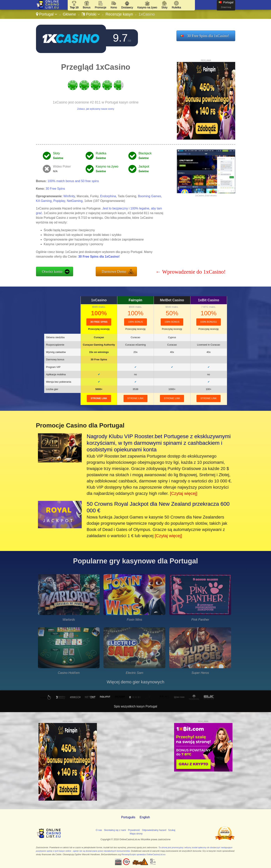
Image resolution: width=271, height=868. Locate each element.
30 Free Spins (55, 189)
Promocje (100, 7)
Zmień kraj (226, 7)
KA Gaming (44, 201)
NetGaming (75, 201)
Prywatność (134, 830)
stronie (99, 398)
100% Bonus (135, 322)
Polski (91, 14)
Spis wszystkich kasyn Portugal (135, 706)
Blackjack (145, 153)
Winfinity (69, 196)
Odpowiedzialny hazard (154, 830)
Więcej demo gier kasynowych (136, 682)
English (145, 817)
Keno (114, 7)
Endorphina (108, 196)
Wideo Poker (62, 166)
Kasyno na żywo (147, 7)
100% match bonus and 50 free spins (73, 181)
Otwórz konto (52, 272)
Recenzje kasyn (119, 14)
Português (128, 817)
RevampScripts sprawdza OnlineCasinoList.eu (143, 854)
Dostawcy (127, 7)
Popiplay (59, 201)
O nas (99, 830)
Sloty (164, 7)
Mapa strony (136, 834)
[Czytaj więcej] (184, 493)
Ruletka (176, 7)
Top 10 (74, 7)
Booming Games (150, 196)
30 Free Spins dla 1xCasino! (208, 36)
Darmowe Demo (114, 272)
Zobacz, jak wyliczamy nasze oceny (96, 109)
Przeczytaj (99, 329)
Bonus (87, 7)
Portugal (47, 14)
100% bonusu (208, 322)
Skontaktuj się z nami (115, 830)
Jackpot (144, 166)
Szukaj (172, 830)
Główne (69, 14)
